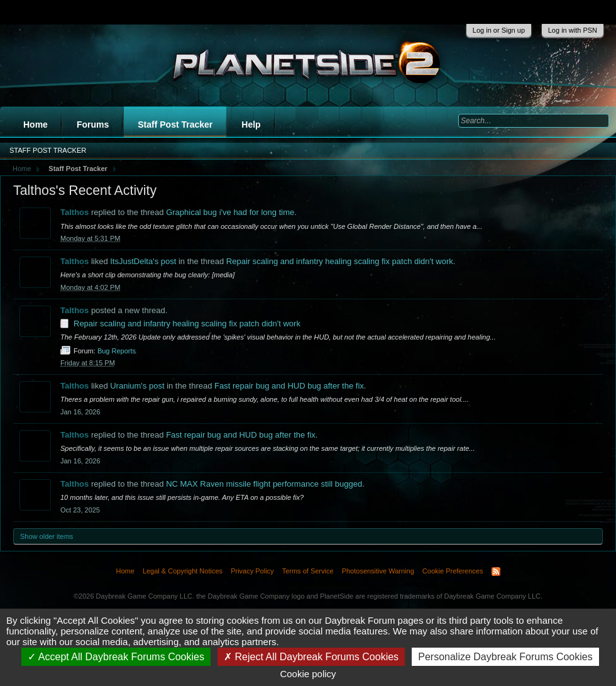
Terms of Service (308, 571)
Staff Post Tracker (175, 124)
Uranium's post (137, 386)
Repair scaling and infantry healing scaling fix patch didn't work (340, 261)
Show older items (47, 536)
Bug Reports (117, 351)
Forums (93, 124)
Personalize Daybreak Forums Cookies (505, 657)
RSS (496, 572)
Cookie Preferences (453, 571)
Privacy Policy (252, 571)
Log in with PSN (573, 30)
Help (251, 124)
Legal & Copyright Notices (183, 571)
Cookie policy (308, 674)
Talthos (74, 212)
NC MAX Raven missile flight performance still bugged (264, 484)
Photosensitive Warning (378, 571)
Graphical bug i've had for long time (230, 212)
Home (36, 124)
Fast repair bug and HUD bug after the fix (289, 386)
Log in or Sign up (499, 30)
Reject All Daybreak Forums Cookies (311, 657)
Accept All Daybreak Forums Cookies (116, 657)
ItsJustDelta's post (143, 261)
